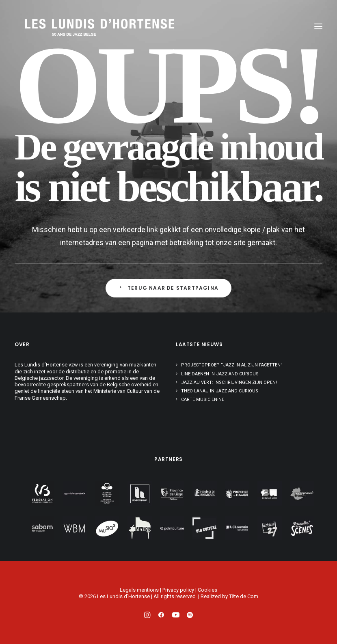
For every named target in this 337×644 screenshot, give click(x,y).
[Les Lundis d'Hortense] (63, 26)
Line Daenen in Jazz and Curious (220, 374)
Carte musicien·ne (203, 400)
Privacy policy (178, 590)
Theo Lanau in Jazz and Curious (220, 391)
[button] (318, 26)
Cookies (207, 590)
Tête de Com (244, 596)
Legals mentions (139, 590)
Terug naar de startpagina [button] (168, 288)
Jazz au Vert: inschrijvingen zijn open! (229, 382)
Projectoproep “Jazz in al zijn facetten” (232, 365)
